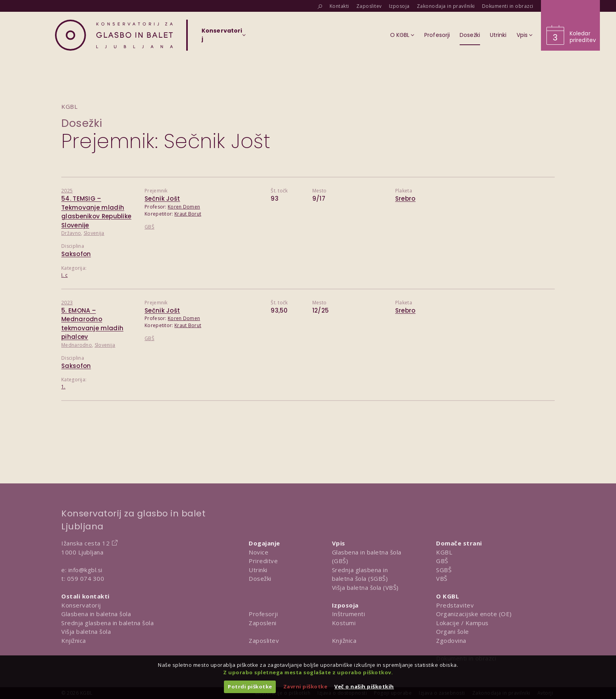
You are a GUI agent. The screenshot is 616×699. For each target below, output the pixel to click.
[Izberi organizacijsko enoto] (222, 37)
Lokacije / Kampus (462, 623)
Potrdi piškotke (250, 686)
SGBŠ (444, 570)
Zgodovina (451, 640)
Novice (258, 552)
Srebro (405, 199)
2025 (67, 191)
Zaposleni (263, 623)
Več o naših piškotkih (364, 686)
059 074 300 (86, 578)
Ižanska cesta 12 (85, 543)
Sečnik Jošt (162, 199)
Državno (71, 233)
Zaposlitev (264, 640)
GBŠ (149, 227)
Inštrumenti (349, 614)
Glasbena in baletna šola (96, 614)
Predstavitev (455, 605)
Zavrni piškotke (305, 686)
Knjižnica (74, 640)
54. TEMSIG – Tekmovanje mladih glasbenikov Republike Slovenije (96, 212)
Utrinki (258, 570)
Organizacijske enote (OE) (474, 614)
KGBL (444, 552)
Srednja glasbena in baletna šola (107, 623)
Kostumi (344, 623)
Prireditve (263, 561)
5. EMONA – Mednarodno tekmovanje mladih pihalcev (92, 324)
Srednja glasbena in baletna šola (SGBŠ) (360, 574)
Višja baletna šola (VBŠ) (365, 587)
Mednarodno (77, 345)
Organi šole (453, 631)
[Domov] (114, 35)
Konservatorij (81, 605)
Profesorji (263, 614)
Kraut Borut (188, 214)
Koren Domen (184, 207)
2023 (67, 303)
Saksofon (76, 254)
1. (63, 387)
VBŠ (442, 578)
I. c (64, 275)
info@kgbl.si (85, 570)
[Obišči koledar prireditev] (570, 25)
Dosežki (82, 123)
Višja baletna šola (86, 631)
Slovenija (94, 233)
